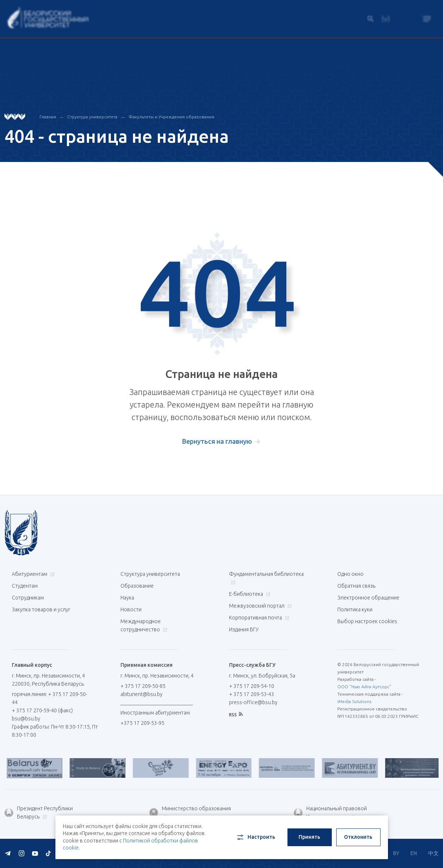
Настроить (255, 837)
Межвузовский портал (260, 606)
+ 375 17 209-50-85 (143, 686)
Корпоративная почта (258, 618)
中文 (433, 853)
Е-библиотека (249, 594)
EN (414, 853)
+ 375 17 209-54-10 (252, 686)
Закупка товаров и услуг (41, 609)
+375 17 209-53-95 (142, 723)
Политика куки (355, 609)
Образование (137, 586)
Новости (131, 609)
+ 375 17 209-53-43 (252, 694)
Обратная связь (356, 586)
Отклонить (358, 837)
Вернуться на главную (217, 441)
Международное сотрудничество (144, 625)
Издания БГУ (244, 629)
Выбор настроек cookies (367, 621)
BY (396, 853)
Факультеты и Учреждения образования (171, 117)
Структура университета (92, 117)
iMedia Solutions (354, 701)
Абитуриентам (32, 574)
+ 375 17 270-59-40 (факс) (42, 710)
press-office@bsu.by (253, 702)
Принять (309, 837)
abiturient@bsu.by (142, 694)
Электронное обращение (368, 598)
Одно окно (350, 574)
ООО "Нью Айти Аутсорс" (364, 687)
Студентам (25, 586)
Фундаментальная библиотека (266, 578)
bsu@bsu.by (26, 719)
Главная (48, 117)
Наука (127, 598)
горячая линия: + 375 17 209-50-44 (50, 698)
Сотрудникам (28, 598)
